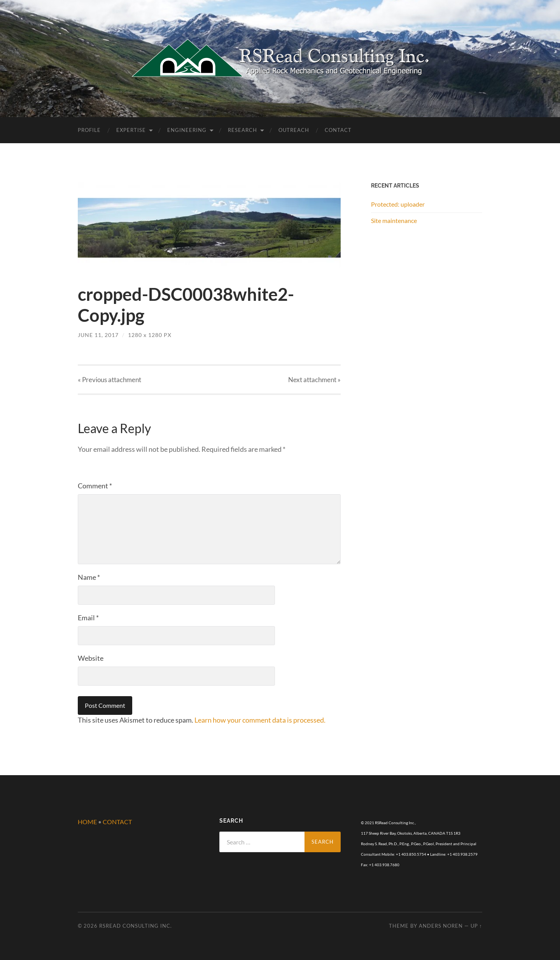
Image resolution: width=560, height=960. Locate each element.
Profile (89, 130)
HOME (87, 822)
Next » (314, 380)
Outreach (294, 130)
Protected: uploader (398, 204)
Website (91, 658)
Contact (338, 130)
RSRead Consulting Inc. (136, 926)
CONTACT (117, 822)
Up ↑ (476, 926)
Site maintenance (394, 220)
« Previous (109, 380)
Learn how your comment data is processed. (260, 720)
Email (88, 618)
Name (89, 577)
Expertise (131, 130)
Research (242, 130)
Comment (95, 486)
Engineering (187, 130)
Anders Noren (441, 926)
